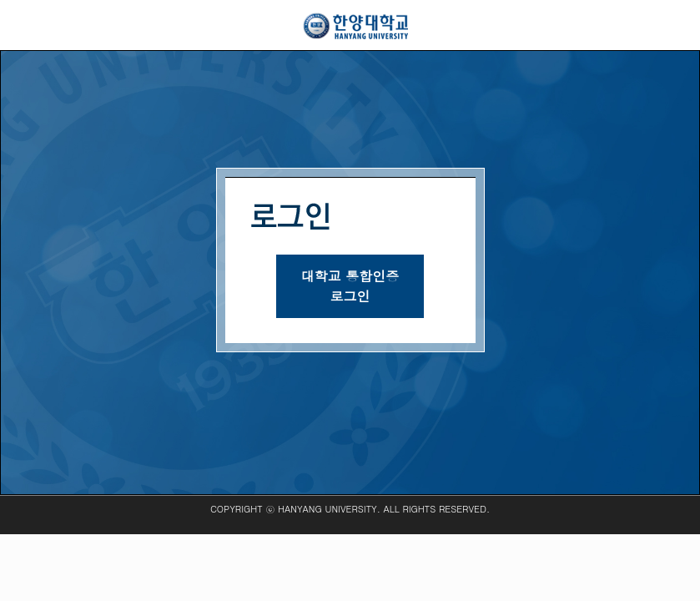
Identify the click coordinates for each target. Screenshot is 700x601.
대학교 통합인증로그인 (350, 286)
